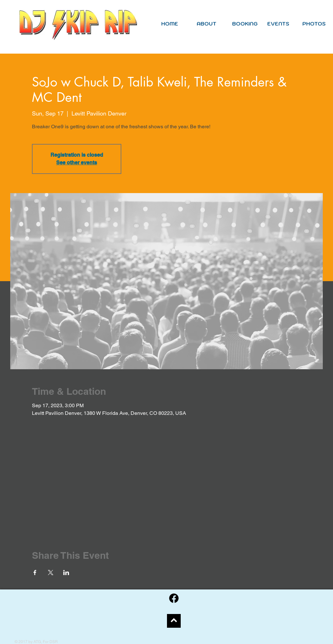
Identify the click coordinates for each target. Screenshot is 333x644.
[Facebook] (174, 598)
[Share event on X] (51, 573)
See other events (77, 163)
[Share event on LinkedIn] (66, 573)
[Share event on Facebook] (35, 573)
